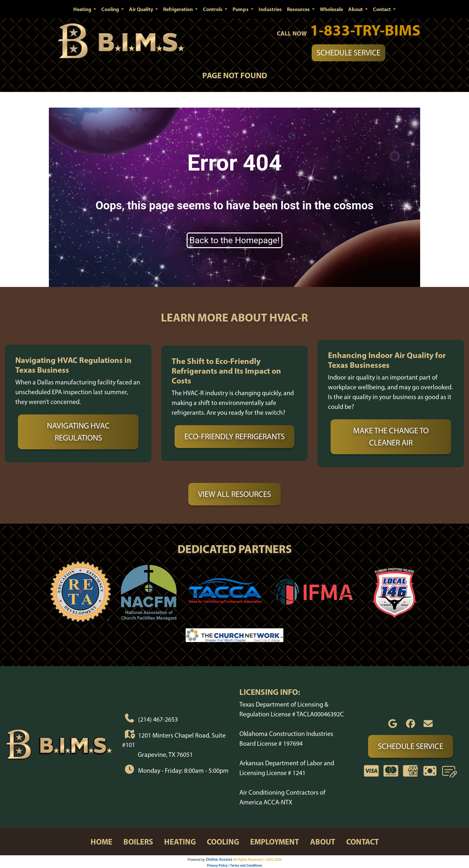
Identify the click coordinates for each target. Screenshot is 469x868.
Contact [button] (382, 9)
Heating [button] (83, 9)
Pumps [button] (241, 9)
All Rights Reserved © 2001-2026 (257, 860)
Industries (270, 9)
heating (180, 842)
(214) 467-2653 (158, 719)
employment (275, 842)
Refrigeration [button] (178, 9)
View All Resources (234, 494)
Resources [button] (299, 9)
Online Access (219, 860)
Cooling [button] (111, 9)
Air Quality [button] (142, 9)
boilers (138, 842)
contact (362, 842)
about (323, 842)
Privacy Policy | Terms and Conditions (234, 866)
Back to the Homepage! (235, 240)
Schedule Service (348, 53)
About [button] (356, 9)
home (101, 842)
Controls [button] (213, 9)
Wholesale (331, 9)
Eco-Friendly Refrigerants (234, 436)
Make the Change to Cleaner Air (391, 437)
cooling (223, 842)
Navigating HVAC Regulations (78, 432)
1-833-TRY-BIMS (365, 30)
